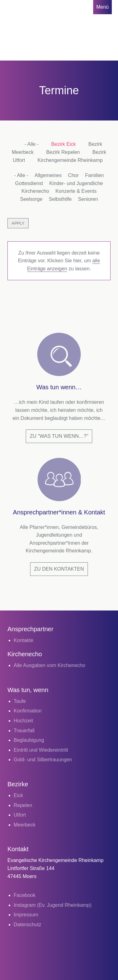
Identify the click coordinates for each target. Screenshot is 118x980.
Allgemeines (48, 175)
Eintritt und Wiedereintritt (41, 750)
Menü (102, 7)
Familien (94, 175)
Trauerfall (24, 731)
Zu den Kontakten (59, 569)
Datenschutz (27, 925)
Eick (18, 795)
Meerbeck (25, 825)
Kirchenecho (35, 191)
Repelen (23, 805)
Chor (73, 175)
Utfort (20, 815)
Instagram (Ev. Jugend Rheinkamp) (52, 905)
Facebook (25, 895)
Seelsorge (31, 199)
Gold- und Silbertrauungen (43, 760)
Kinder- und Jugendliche (76, 183)
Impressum (26, 915)
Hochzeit (23, 721)
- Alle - (32, 144)
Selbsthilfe (60, 199)
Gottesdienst (29, 183)
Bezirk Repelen (63, 152)
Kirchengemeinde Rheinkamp (70, 160)
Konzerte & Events (76, 191)
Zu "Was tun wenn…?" (59, 436)
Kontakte (23, 640)
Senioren (88, 199)
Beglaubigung (29, 740)
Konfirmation (28, 711)
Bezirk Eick (64, 144)
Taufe (20, 701)
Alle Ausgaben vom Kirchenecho (49, 665)
